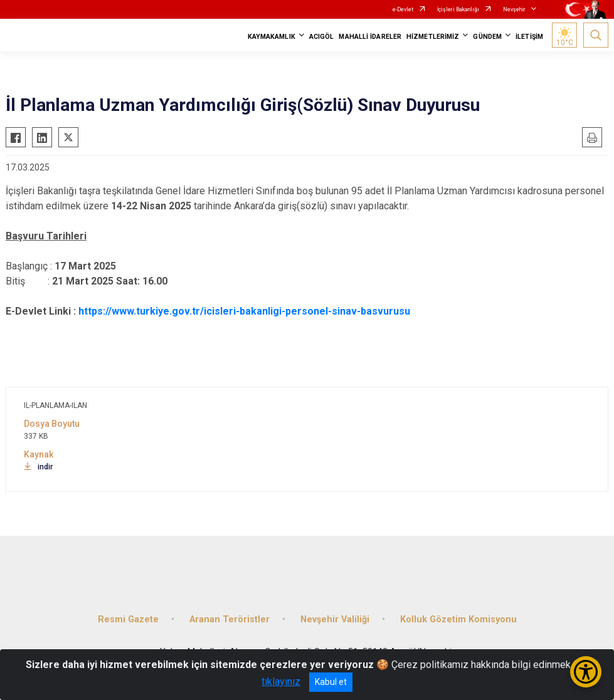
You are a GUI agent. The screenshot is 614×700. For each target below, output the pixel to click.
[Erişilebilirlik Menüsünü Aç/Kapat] (586, 672)
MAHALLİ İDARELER (370, 37)
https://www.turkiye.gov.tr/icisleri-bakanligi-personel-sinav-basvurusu (244, 311)
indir (38, 467)
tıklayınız (281, 682)
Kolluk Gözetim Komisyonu (458, 619)
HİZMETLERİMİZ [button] (433, 37)
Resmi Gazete (128, 619)
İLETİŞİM (529, 37)
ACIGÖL (322, 37)
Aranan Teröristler (230, 619)
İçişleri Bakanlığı (458, 9)
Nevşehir (514, 9)
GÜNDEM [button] (487, 37)
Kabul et (331, 682)
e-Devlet (403, 9)
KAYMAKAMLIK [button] (272, 37)
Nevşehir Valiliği (335, 619)
